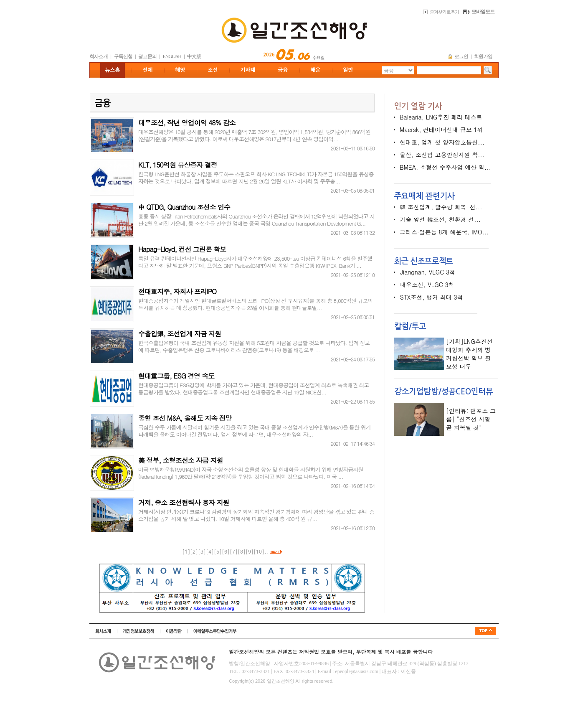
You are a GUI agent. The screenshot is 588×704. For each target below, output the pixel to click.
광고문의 (147, 56)
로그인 (461, 56)
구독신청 (123, 56)
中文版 (194, 56)
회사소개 (99, 56)
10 (259, 551)
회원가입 (483, 56)
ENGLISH (172, 56)
